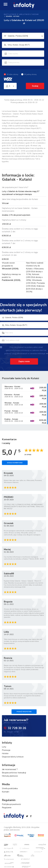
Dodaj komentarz (15, 463)
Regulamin (7, 808)
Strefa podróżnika (10, 788)
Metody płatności (10, 776)
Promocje (6, 750)
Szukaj (35, 86)
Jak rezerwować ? (10, 769)
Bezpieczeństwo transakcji (14, 773)
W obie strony (11, 74)
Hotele (5, 753)
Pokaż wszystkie (24, 712)
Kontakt (6, 792)
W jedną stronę (29, 74)
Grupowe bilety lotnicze (13, 757)
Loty (4, 747)
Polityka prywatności (11, 804)
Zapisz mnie (24, 361)
